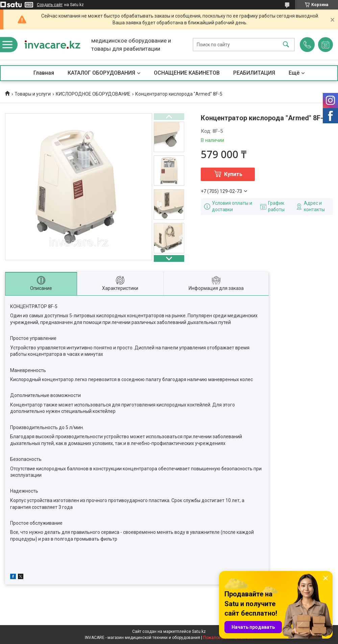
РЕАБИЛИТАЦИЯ (254, 73)
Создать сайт (50, 5)
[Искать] (286, 45)
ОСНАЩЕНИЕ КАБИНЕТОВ (187, 73)
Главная (44, 73)
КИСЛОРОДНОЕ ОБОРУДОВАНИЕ (93, 94)
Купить (233, 174)
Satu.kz (199, 631)
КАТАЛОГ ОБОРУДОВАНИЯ (101, 73)
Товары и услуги (33, 94)
